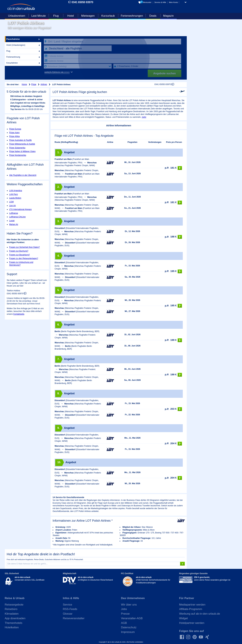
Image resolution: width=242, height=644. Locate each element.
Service (67, 605)
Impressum (128, 632)
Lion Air (13, 206)
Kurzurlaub (108, 16)
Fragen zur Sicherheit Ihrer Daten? (25, 247)
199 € (173, 340)
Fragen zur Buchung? (19, 251)
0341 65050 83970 (82, 2)
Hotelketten (12, 627)
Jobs (124, 609)
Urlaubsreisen (17, 16)
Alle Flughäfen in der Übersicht (23, 175)
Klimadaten (12, 614)
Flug (56, 16)
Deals (153, 16)
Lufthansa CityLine (17, 217)
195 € (173, 271)
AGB (124, 623)
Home (24, 84)
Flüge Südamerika (17, 148)
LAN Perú (14, 194)
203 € (173, 409)
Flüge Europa (15, 129)
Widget (183, 618)
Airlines (44, 84)
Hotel (71, 16)
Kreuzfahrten (12, 63)
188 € (173, 237)
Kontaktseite (19, 314)
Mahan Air (14, 224)
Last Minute (39, 16)
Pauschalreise (13, 39)
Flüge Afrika (14, 136)
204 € (173, 444)
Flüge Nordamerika (18, 155)
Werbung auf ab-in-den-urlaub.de (200, 614)
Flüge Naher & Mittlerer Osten (22, 151)
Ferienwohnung (13, 57)
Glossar (68, 614)
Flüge (34, 84)
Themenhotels (14, 623)
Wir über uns (129, 605)
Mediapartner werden (192, 605)
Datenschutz (129, 627)
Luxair (12, 221)
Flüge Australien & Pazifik (21, 140)
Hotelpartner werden (192, 623)
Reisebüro (11, 609)
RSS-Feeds (70, 609)
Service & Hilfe (160, 2)
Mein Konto (173, 2)
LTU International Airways (21, 209)
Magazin (168, 16)
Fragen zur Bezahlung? (20, 255)
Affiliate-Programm (191, 609)
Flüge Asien (14, 133)
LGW (11, 202)
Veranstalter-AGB (132, 618)
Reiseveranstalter (74, 618)
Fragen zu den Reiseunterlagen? (24, 258)
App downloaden (15, 618)
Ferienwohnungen (132, 16)
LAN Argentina (16, 191)
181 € (173, 168)
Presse (125, 614)
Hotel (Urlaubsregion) (16, 45)
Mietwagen (88, 16)
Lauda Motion (15, 198)
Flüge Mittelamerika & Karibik (22, 144)
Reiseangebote (14, 605)
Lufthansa (14, 213)
